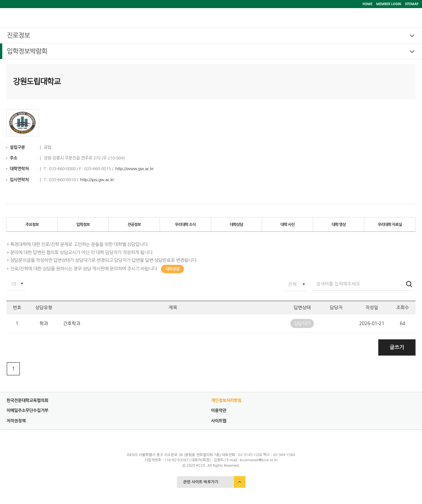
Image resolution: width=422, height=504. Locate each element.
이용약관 (219, 410)
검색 (409, 284)
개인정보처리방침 (226, 400)
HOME (367, 4)
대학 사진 (287, 225)
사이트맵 (219, 421)
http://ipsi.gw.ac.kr (97, 180)
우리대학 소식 (185, 225)
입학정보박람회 (27, 51)
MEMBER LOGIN (389, 4)
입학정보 (83, 225)
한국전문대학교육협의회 (27, 400)
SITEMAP (412, 4)
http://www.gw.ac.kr (134, 169)
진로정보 (18, 35)
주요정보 (32, 225)
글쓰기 (397, 347)
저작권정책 (16, 421)
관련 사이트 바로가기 (201, 482)
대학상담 (236, 225)
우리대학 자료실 (390, 225)
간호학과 (72, 323)
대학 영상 (339, 225)
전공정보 (134, 225)
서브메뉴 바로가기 (0, 0)
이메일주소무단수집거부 (27, 410)
